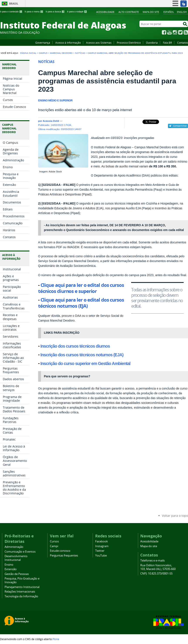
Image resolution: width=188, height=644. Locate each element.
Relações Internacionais (20, 592)
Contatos (183, 43)
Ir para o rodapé (77, 12)
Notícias (80, 53)
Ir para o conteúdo (11, 12)
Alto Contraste (129, 12)
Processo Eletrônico (129, 43)
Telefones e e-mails (152, 561)
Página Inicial (28, 53)
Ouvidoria (152, 43)
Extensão (11, 569)
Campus (43, 53)
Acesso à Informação (68, 43)
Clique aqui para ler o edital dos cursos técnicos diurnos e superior (81, 288)
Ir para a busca (55, 12)
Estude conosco (60, 551)
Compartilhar (180, 126)
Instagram (175, 32)
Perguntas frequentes (64, 556)
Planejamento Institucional (22, 587)
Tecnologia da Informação (21, 596)
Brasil (14, 4)
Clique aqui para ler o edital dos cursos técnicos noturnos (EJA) (81, 303)
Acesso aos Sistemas (99, 43)
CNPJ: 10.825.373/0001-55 (156, 574)
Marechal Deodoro (61, 53)
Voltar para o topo (175, 516)
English (182, 12)
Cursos (54, 541)
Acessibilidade (105, 12)
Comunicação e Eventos (20, 552)
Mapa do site (151, 12)
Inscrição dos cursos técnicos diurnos (75, 346)
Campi (54, 546)
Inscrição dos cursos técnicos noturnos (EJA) (82, 355)
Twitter (180, 32)
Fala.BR (167, 43)
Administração (14, 547)
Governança (43, 43)
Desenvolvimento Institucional (16, 558)
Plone (56, 639)
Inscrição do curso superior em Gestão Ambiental (86, 363)
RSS (186, 32)
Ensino (9, 565)
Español (169, 12)
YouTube (169, 32)
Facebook (164, 32)
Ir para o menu (34, 12)
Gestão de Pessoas (17, 574)
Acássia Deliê (51, 121)
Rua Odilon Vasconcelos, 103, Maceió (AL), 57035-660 (158, 567)
